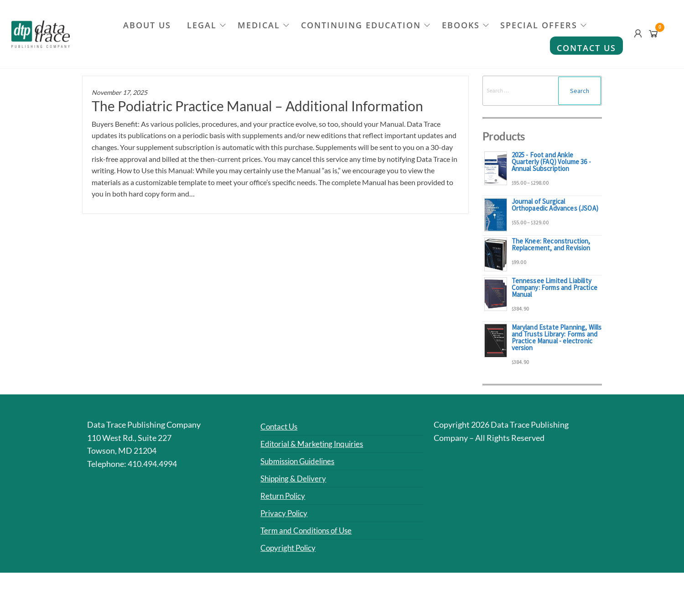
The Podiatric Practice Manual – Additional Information (257, 106)
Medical (259, 25)
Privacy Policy (285, 512)
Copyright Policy (290, 547)
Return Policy (285, 495)
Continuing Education (361, 25)
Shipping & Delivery (296, 478)
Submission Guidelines (301, 461)
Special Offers (541, 25)
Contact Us (586, 48)
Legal (201, 25)
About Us (146, 25)
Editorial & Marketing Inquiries (315, 444)
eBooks (462, 25)
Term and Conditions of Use (309, 530)
